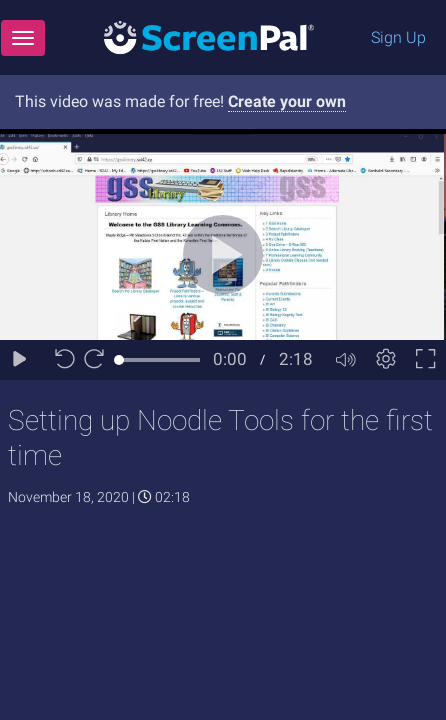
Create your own (287, 101)
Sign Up (398, 37)
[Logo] (209, 36)
